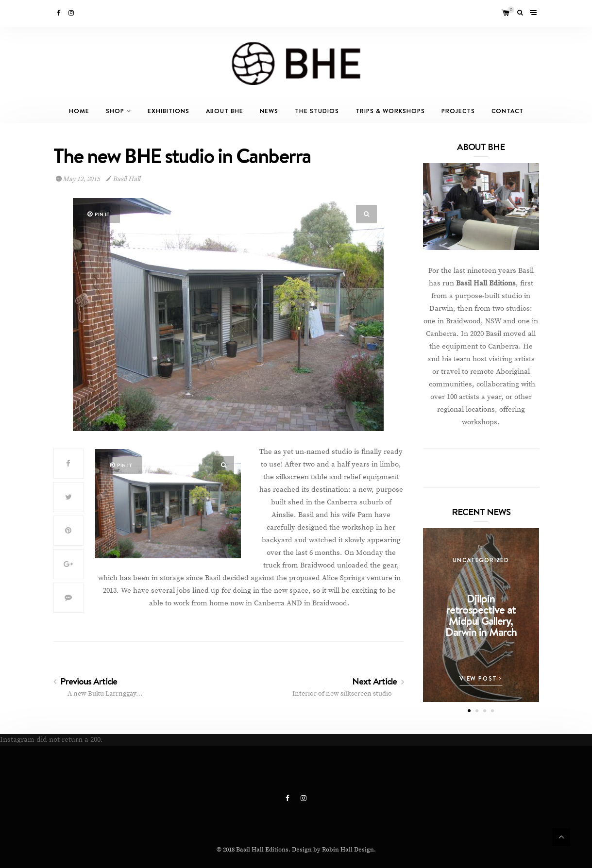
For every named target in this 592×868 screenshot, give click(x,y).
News (269, 111)
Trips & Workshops (390, 111)
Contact (507, 111)
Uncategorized (481, 560)
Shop (115, 111)
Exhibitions (169, 111)
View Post (481, 678)
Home (79, 111)
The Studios (317, 111)
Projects (458, 111)
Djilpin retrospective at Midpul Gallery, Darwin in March (481, 615)
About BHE (225, 111)
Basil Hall (124, 179)
